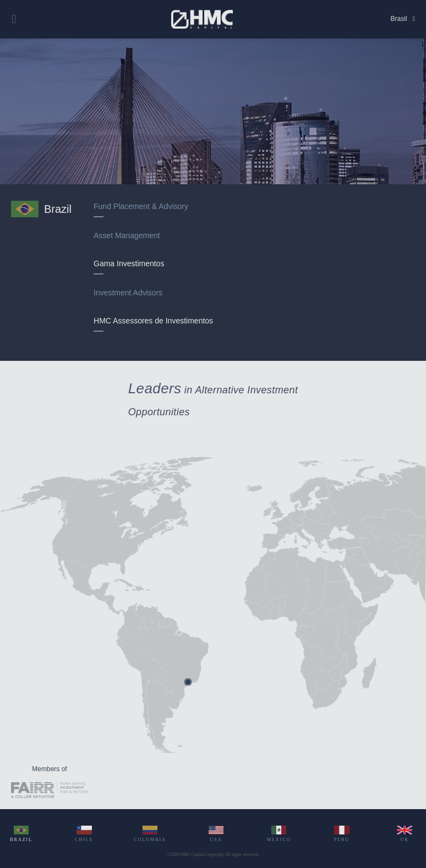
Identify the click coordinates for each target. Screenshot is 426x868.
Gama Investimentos (129, 265)
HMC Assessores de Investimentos (153, 322)
